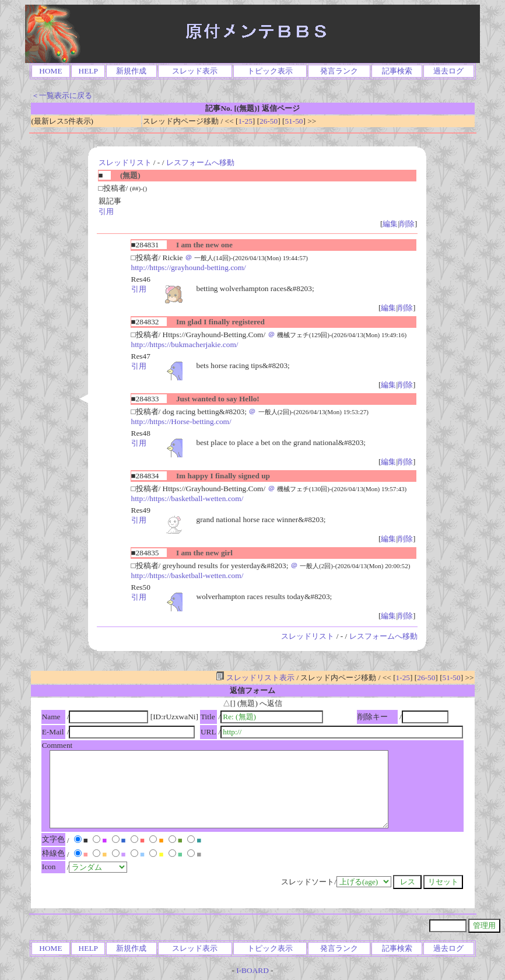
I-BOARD (253, 970)
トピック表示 (270, 71)
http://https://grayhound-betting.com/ (189, 267)
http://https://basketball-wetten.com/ (187, 498)
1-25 (245, 121)
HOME (50, 71)
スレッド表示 (195, 71)
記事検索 (397, 71)
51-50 (294, 121)
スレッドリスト (125, 162)
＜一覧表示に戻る (62, 95)
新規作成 (131, 71)
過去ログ (448, 71)
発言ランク (339, 71)
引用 (106, 211)
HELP (88, 71)
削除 (407, 224)
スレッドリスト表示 (255, 678)
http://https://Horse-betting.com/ (181, 421)
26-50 (269, 121)
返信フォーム (253, 690)
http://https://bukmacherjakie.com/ (185, 344)
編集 (390, 224)
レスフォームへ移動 (200, 162)
